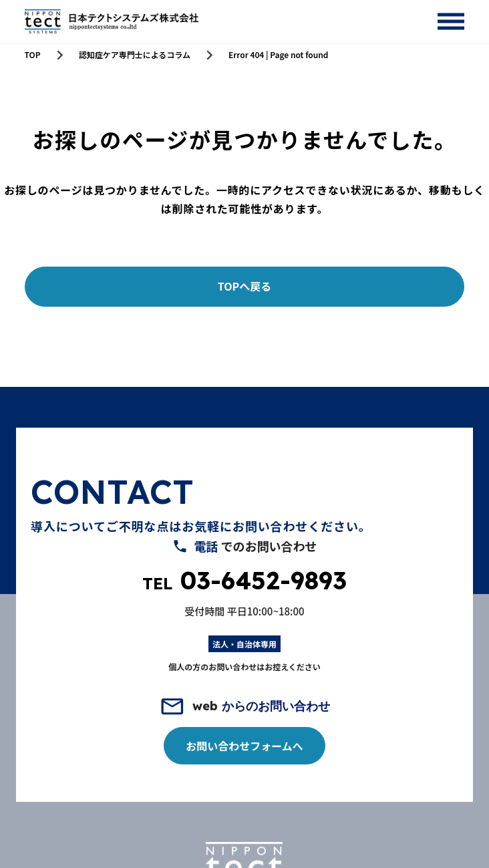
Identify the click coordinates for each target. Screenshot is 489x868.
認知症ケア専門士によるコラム (135, 55)
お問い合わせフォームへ (244, 746)
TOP (33, 55)
